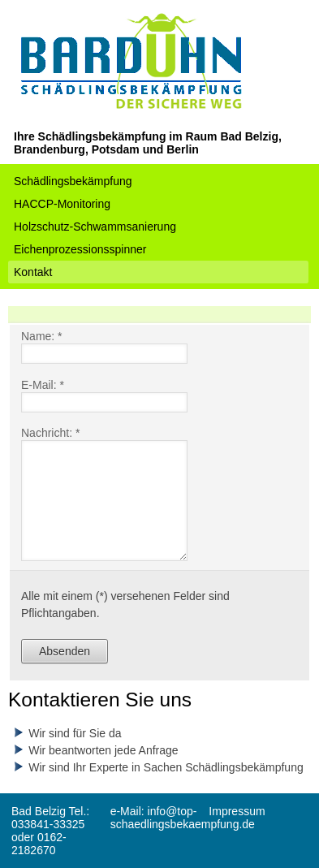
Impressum (237, 811)
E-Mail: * (43, 385)
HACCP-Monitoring (62, 204)
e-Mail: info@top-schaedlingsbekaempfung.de (183, 818)
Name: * (42, 336)
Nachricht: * (50, 433)
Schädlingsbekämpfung (73, 181)
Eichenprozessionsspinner (80, 249)
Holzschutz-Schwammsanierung (95, 227)
